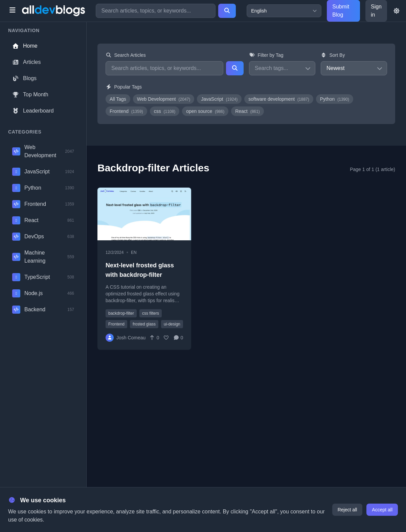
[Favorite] (166, 338)
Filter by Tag (266, 55)
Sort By (333, 55)
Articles (26, 62)
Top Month (30, 94)
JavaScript (219, 99)
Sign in (376, 11)
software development (279, 99)
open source (205, 111)
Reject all (347, 510)
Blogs (24, 78)
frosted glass (144, 324)
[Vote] (154, 338)
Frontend (126, 111)
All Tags (118, 99)
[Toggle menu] (12, 11)
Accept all (382, 510)
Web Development (164, 99)
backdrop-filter (121, 313)
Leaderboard (33, 111)
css (165, 111)
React (247, 111)
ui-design (172, 324)
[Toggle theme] (397, 11)
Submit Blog (341, 11)
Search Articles (126, 55)
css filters (151, 313)
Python (335, 99)
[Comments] (178, 338)
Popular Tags (124, 87)
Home (25, 46)
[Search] (227, 11)
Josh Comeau (131, 338)
